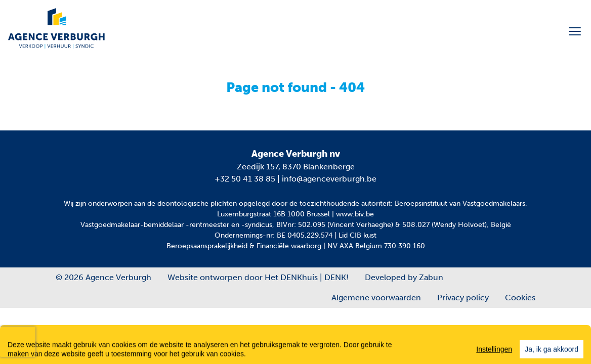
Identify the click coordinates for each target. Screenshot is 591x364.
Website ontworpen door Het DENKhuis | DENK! (258, 277)
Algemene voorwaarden (376, 298)
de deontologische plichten (192, 203)
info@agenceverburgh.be (329, 179)
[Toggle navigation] (575, 31)
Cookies (520, 298)
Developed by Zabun (404, 277)
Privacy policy (463, 298)
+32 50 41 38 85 (245, 179)
